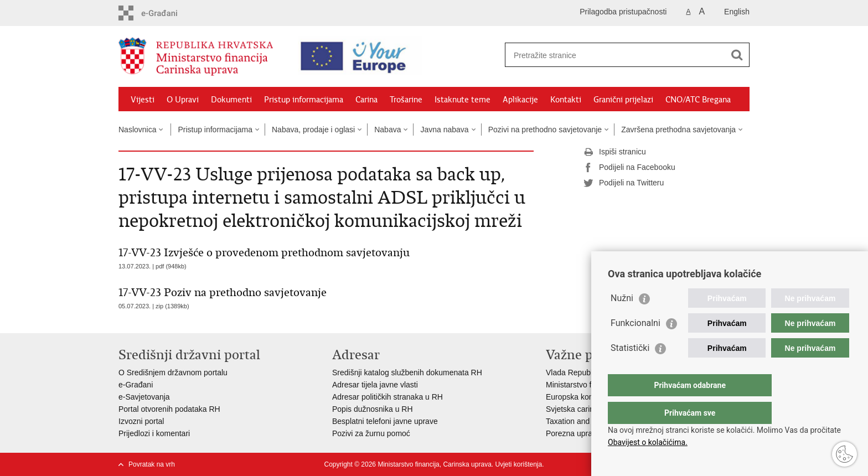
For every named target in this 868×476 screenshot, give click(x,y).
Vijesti (143, 100)
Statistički (630, 370)
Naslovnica (137, 130)
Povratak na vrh (152, 464)
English (737, 12)
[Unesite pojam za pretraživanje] (609, 55)
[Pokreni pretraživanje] (737, 55)
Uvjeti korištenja (518, 464)
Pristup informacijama (304, 100)
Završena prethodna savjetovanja (678, 130)
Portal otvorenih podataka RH (169, 409)
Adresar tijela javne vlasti (375, 385)
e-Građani (136, 385)
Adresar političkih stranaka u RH (387, 397)
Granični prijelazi (623, 100)
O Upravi (183, 100)
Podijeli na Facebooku (629, 168)
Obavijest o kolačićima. (648, 442)
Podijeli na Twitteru (624, 183)
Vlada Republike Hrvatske (590, 372)
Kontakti (566, 100)
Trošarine (406, 100)
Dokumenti (231, 100)
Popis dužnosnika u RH (373, 409)
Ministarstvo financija (582, 385)
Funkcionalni (635, 345)
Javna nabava (444, 130)
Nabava (387, 130)
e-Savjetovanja (144, 397)
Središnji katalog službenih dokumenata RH (407, 372)
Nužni (622, 320)
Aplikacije (520, 100)
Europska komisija (577, 397)
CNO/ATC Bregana (698, 100)
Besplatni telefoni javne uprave (385, 421)
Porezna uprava (573, 433)
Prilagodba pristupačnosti (623, 12)
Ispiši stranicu (615, 152)
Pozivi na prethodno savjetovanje (545, 130)
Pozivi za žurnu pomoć (371, 433)
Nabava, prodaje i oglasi (313, 130)
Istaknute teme (463, 100)
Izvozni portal (141, 421)
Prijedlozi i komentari (154, 433)
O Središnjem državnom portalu (173, 372)
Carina (366, 100)
